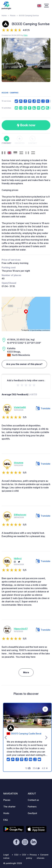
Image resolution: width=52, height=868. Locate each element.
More (26, 672)
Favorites (20, 140)
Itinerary (6, 140)
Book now (26, 125)
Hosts (6, 813)
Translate (43, 408)
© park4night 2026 (13, 863)
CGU (16, 855)
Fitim (26, 35)
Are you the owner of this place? (24, 364)
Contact (33, 140)
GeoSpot (32, 813)
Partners (32, 807)
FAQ (6, 820)
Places (13, 16)
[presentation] (6, 60)
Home (4, 16)
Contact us (33, 800)
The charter (9, 807)
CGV (24, 855)
